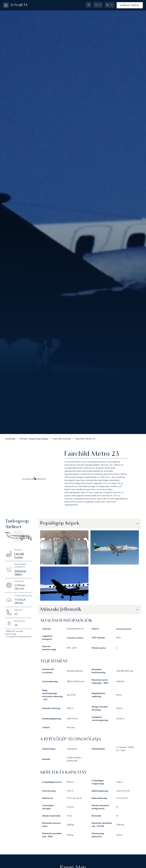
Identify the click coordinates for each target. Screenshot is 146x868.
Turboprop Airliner (20, 573)
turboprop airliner (75, 638)
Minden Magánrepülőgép (34, 439)
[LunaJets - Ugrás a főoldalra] (19, 5)
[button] (98, 5)
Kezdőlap (10, 439)
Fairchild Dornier (62, 439)
